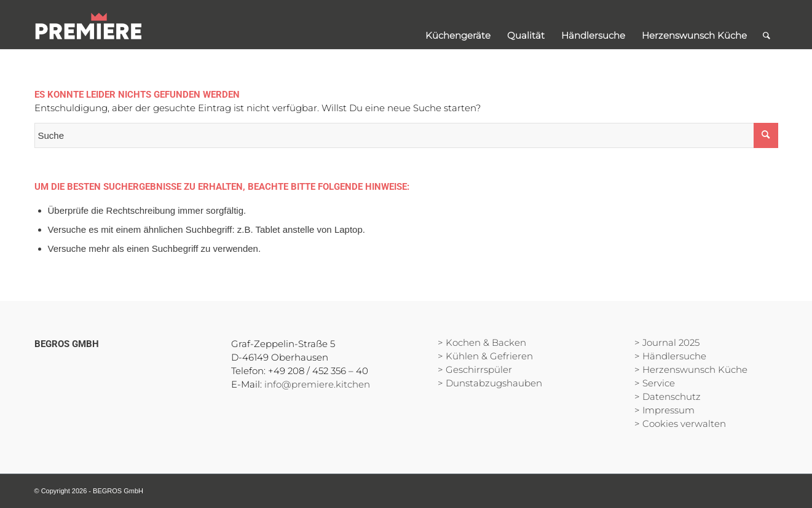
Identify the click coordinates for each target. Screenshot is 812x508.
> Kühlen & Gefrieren (485, 356)
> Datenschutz (668, 397)
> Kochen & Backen (482, 342)
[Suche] (767, 25)
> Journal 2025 (667, 342)
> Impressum (664, 410)
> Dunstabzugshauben (490, 383)
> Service (655, 383)
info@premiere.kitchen (317, 384)
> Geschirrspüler (475, 369)
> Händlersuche (670, 356)
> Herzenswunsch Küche (691, 369)
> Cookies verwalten (680, 424)
